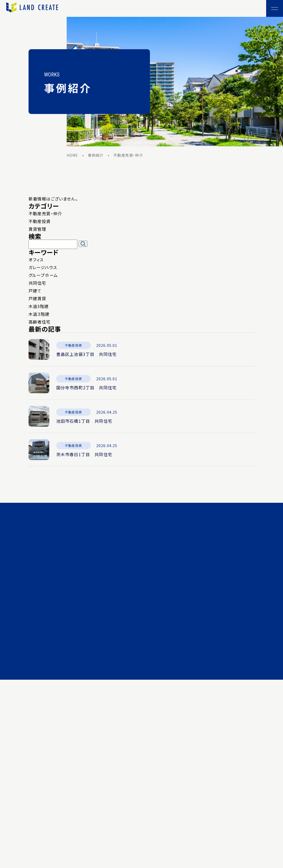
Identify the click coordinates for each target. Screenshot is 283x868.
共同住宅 (37, 284)
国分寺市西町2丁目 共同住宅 (87, 388)
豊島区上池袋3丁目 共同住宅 (87, 355)
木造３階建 (39, 315)
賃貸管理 (37, 230)
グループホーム (43, 276)
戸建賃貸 (37, 299)
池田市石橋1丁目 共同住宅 (84, 422)
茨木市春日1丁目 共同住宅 (84, 455)
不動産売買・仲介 (45, 214)
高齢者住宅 (40, 322)
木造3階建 (39, 307)
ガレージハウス (43, 268)
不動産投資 (40, 222)
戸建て (35, 291)
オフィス (36, 260)
